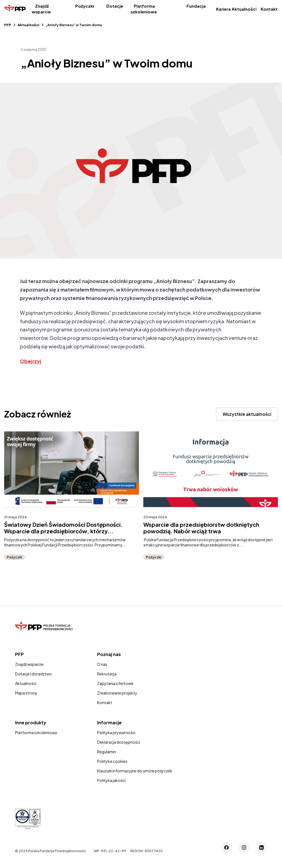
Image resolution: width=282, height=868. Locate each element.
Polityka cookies (112, 761)
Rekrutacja (107, 674)
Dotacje (115, 6)
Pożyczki (85, 6)
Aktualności (244, 9)
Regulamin (107, 752)
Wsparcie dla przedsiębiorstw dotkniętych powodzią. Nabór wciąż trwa (201, 528)
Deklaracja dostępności (119, 742)
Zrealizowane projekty (117, 693)
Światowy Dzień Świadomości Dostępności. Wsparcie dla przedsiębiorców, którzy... (63, 528)
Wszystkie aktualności (247, 414)
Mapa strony (26, 693)
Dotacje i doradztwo (34, 674)
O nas (102, 664)
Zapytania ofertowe (115, 683)
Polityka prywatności (116, 732)
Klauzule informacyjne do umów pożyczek (135, 771)
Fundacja (196, 6)
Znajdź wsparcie (41, 9)
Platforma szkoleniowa (144, 9)
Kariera (223, 9)
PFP (8, 25)
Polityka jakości (111, 780)
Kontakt (269, 9)
